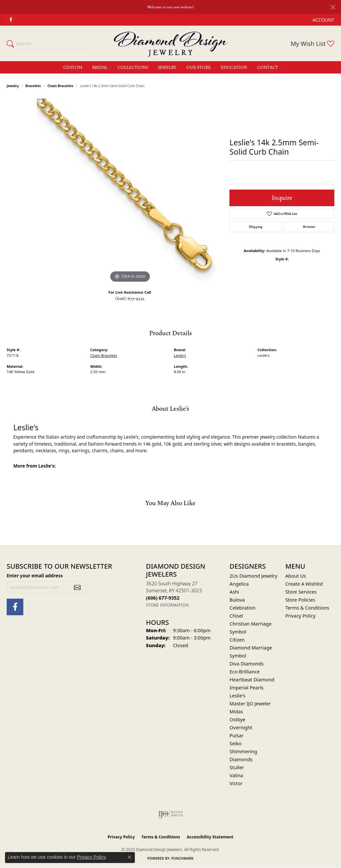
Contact (268, 68)
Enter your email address (35, 576)
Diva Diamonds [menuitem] (246, 664)
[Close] (333, 7)
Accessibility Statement (210, 837)
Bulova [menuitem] (237, 600)
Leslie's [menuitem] (237, 696)
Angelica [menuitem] (239, 584)
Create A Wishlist (304, 584)
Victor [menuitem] (236, 783)
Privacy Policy (301, 616)
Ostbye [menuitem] (237, 720)
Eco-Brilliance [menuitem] (244, 672)
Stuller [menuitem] (237, 767)
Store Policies (300, 600)
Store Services (301, 592)
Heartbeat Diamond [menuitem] (252, 680)
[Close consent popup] (130, 857)
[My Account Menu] (324, 20)
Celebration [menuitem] (242, 608)
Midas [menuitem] (236, 712)
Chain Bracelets (60, 86)
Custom (73, 68)
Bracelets (33, 86)
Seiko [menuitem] (235, 743)
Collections (133, 68)
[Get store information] (167, 605)
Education (234, 68)
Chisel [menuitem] (236, 616)
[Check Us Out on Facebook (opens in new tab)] (11, 20)
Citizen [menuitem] (237, 640)
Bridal (100, 68)
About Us (296, 576)
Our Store (198, 68)
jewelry (13, 86)
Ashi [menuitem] (234, 592)
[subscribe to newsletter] (77, 587)
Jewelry (167, 68)
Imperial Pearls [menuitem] (246, 688)
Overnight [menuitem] (241, 727)
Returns (309, 227)
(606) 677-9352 (130, 299)
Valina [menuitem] (236, 775)
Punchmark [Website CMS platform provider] (183, 858)
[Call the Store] (163, 598)
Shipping (256, 227)
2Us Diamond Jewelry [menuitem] (253, 576)
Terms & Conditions (307, 608)
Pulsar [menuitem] (236, 735)
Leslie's (180, 355)
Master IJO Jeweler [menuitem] (250, 704)
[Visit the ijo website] (171, 814)
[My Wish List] (313, 44)
